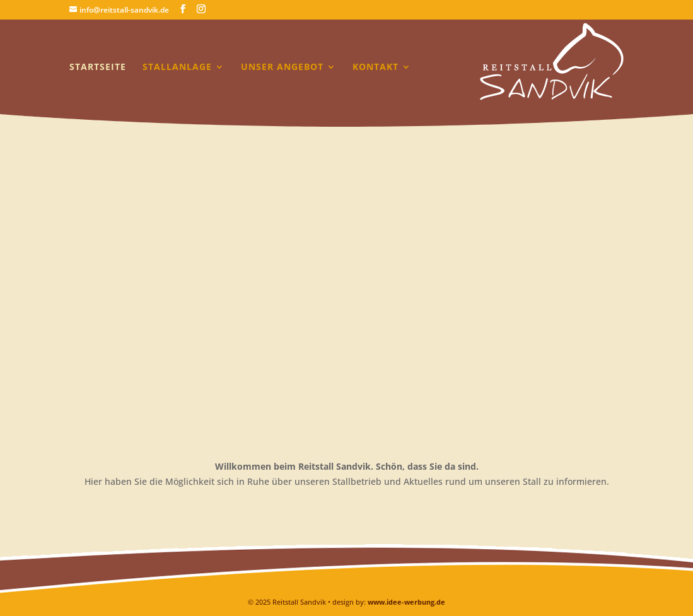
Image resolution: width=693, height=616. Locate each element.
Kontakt (376, 67)
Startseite (98, 67)
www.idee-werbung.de (406, 602)
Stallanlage (177, 67)
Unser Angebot (282, 67)
